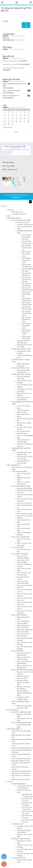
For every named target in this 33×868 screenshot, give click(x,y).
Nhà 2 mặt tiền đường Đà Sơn (21, 759)
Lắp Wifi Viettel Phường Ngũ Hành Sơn (27, 237)
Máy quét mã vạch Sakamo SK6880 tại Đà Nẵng (24, 693)
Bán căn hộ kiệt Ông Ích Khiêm (22, 771)
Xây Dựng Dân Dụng (19, 858)
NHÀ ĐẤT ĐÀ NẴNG (13, 729)
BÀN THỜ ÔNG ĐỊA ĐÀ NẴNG (22, 723)
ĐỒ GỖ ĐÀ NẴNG (13, 710)
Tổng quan (10, 210)
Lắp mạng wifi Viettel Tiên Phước (26, 332)
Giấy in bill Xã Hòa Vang (24, 514)
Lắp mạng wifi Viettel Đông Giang (26, 326)
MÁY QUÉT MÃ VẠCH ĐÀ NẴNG (22, 670)
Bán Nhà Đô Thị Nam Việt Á (21, 773)
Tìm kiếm (6, 21)
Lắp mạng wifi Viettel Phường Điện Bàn (27, 279)
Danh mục (6, 38)
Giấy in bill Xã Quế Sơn (24, 503)
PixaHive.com (16, 197)
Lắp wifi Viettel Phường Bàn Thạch (26, 254)
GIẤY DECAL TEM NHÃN (20, 554)
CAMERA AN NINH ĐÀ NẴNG (21, 349)
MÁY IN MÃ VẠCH (18, 651)
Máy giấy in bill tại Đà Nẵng (12, 61)
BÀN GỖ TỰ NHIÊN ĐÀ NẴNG (22, 712)
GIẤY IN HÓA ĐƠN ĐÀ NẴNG (21, 486)
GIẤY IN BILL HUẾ (18, 547)
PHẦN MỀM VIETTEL (14, 218)
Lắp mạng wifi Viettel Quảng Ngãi (13, 68)
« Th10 (16, 132)
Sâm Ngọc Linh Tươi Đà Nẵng (13, 64)
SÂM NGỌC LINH (18, 824)
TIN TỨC (10, 782)
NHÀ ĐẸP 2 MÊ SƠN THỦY (21, 761)
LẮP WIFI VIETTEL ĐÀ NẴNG (21, 220)
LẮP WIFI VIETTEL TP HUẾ (21, 368)
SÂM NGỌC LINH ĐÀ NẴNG (21, 839)
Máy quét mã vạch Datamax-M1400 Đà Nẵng (23, 683)
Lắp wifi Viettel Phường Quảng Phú (27, 248)
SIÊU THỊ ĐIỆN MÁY (14, 465)
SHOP (9, 216)
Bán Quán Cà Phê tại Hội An (21, 780)
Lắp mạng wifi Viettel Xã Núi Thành (26, 319)
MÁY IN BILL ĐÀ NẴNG (19, 615)
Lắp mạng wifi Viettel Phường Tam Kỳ (27, 313)
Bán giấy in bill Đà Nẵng (24, 488)
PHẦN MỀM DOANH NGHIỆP (21, 374)
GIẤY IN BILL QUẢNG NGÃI (21, 537)
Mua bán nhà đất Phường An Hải (22, 748)
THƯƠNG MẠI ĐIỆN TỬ (19, 784)
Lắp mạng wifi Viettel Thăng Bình (26, 294)
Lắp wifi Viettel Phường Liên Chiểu (26, 260)
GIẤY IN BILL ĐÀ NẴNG (19, 471)
